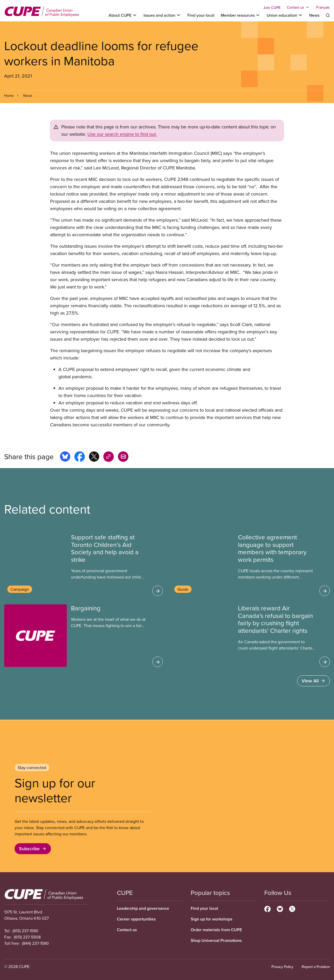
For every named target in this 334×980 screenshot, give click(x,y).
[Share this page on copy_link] (109, 457)
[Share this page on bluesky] (65, 457)
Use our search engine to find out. (122, 134)
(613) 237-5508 (27, 937)
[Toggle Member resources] (241, 15)
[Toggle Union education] (285, 15)
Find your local (201, 15)
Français (323, 7)
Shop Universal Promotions (216, 940)
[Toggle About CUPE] (123, 15)
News (314, 15)
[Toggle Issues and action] (162, 15)
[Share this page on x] (94, 457)
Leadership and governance (143, 908)
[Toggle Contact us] (298, 7)
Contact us (127, 930)
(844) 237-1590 (35, 943)
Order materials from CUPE (216, 930)
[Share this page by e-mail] (123, 457)
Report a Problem (316, 967)
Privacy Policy (282, 967)
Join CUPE (272, 8)
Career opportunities (136, 919)
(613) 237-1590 (25, 931)
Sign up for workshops (212, 919)
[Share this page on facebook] (80, 457)
